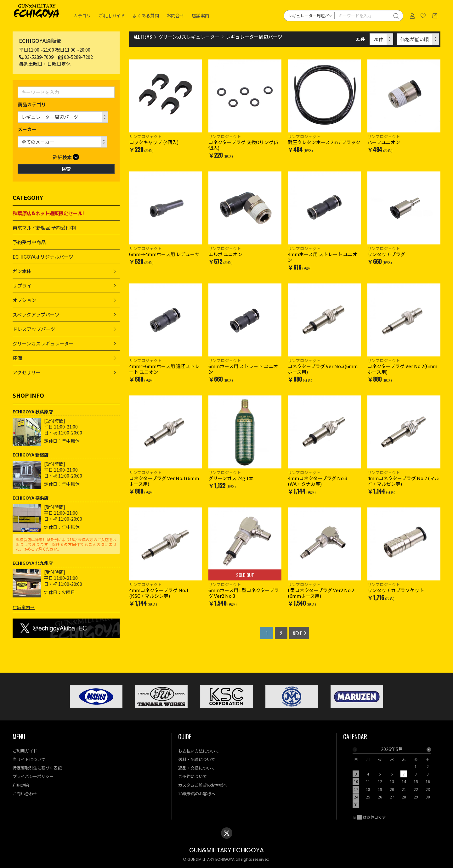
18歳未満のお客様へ (197, 794)
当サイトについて (29, 759)
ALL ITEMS (143, 36)
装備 (17, 358)
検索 (66, 169)
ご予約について (193, 776)
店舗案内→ (24, 607)
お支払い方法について (199, 751)
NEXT (297, 633)
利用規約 (21, 785)
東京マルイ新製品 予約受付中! (45, 228)
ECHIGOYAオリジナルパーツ (43, 257)
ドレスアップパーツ (34, 329)
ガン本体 (22, 271)
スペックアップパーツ (36, 314)
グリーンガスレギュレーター (43, 343)
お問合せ (175, 16)
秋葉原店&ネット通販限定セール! (48, 213)
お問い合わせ (25, 794)
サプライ (22, 286)
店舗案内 (201, 16)
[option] (392, 779)
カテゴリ (82, 16)
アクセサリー (27, 372)
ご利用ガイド (112, 16)
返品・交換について (197, 768)
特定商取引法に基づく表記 (37, 768)
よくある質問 (146, 16)
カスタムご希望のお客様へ (203, 785)
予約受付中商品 (29, 242)
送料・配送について (197, 759)
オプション (24, 300)
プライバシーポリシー (33, 776)
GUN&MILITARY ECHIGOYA (226, 850)
